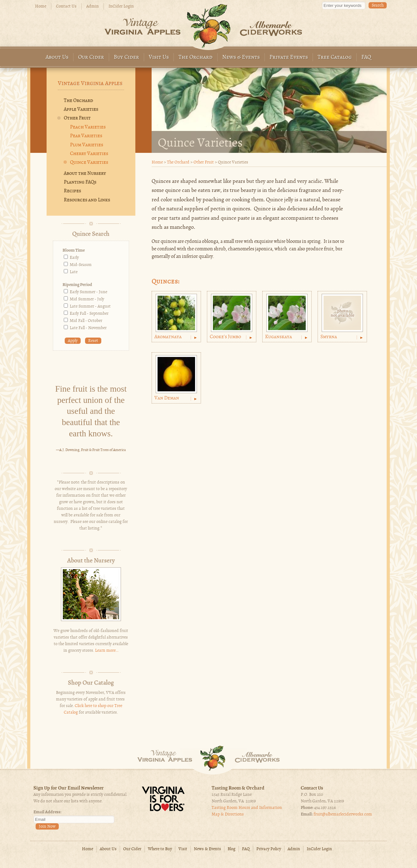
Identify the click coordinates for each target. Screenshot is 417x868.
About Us (57, 57)
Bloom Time (74, 251)
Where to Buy (160, 849)
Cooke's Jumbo (225, 337)
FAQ (366, 57)
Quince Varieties (89, 163)
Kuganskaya (279, 337)
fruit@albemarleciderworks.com (343, 814)
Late (74, 272)
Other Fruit (204, 162)
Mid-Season (81, 265)
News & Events (241, 57)
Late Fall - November (88, 328)
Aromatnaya (168, 337)
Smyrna (329, 337)
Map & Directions (228, 814)
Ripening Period (77, 285)
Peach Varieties (88, 127)
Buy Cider (126, 57)
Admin (93, 6)
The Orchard (196, 57)
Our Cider (91, 57)
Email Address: (47, 812)
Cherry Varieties (89, 154)
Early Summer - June (88, 292)
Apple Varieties (81, 109)
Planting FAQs (80, 182)
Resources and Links (87, 200)
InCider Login (121, 6)
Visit (183, 849)
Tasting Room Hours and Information (247, 808)
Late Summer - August (90, 306)
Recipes (72, 191)
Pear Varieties (86, 136)
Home (41, 6)
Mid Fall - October (86, 321)
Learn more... (107, 651)
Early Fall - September (89, 314)
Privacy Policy (269, 849)
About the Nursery (85, 173)
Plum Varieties (87, 145)
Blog (231, 849)
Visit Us (159, 57)
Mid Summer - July (87, 299)
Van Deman (167, 398)
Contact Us (66, 6)
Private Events (289, 57)
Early (74, 258)
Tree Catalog (335, 57)
